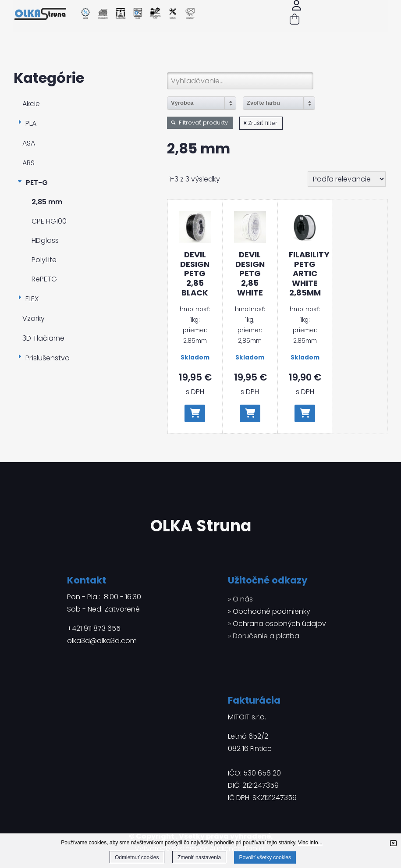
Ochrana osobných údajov (279, 624)
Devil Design (195, 274)
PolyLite (44, 260)
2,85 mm (47, 202)
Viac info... (310, 843)
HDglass (45, 240)
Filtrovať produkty (200, 123)
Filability (305, 274)
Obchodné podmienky (271, 611)
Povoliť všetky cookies (265, 857)
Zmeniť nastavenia (199, 857)
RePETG (44, 279)
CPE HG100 (49, 221)
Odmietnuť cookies (137, 857)
